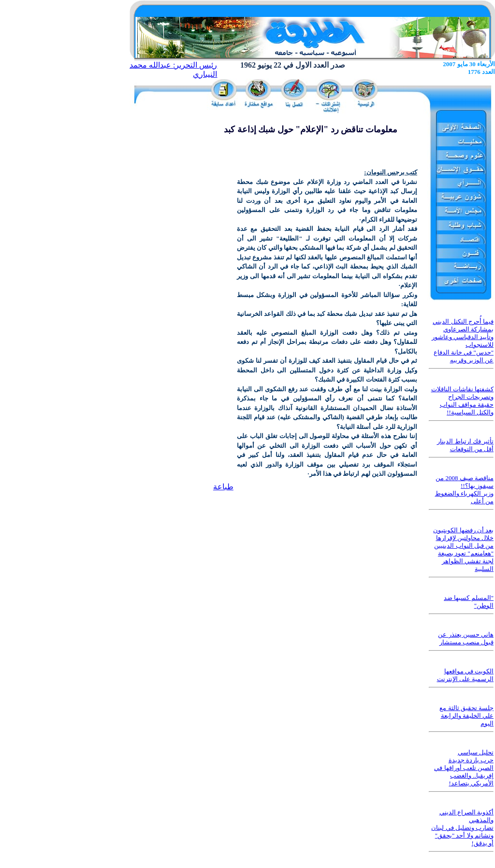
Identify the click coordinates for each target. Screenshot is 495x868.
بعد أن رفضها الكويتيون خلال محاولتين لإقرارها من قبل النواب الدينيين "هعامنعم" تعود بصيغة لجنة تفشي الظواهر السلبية (463, 549)
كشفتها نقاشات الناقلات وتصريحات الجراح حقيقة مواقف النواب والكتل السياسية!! (463, 401)
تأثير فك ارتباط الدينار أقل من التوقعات (465, 445)
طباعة (223, 487)
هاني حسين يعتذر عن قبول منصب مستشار (466, 638)
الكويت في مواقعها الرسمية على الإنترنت (466, 675)
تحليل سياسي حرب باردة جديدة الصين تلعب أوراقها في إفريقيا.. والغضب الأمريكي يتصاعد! (464, 768)
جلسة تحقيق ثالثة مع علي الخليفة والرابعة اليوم (466, 716)
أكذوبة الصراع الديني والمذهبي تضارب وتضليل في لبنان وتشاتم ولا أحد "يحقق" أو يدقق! (462, 828)
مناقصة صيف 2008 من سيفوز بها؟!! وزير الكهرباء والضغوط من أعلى (465, 490)
